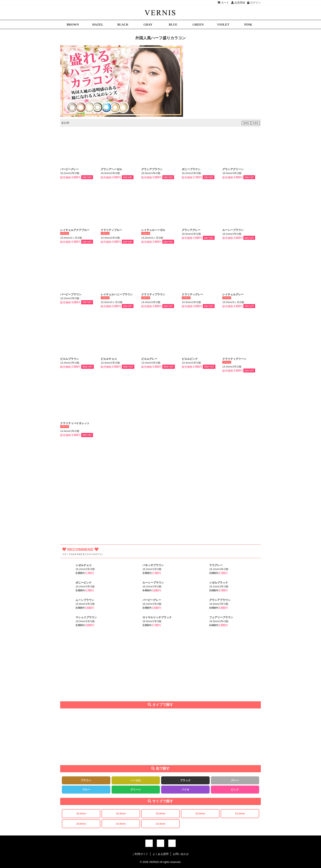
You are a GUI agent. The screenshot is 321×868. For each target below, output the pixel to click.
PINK (248, 24)
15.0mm (81, 824)
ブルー (86, 790)
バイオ (185, 790)
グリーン (136, 790)
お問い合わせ (181, 854)
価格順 (246, 123)
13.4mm (160, 824)
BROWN (73, 24)
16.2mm (81, 813)
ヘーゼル (136, 780)
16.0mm (121, 813)
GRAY (148, 24)
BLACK (123, 24)
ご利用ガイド (140, 854)
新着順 (255, 123)
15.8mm (160, 813)
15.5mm (200, 813)
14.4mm (121, 824)
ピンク (235, 790)
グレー (235, 780)
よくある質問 (160, 854)
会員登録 (238, 3)
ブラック (185, 780)
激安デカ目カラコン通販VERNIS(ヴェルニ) (160, 13)
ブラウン (86, 780)
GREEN (198, 24)
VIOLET (223, 24)
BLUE (173, 24)
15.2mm (240, 813)
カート (223, 3)
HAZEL (98, 24)
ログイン (254, 3)
